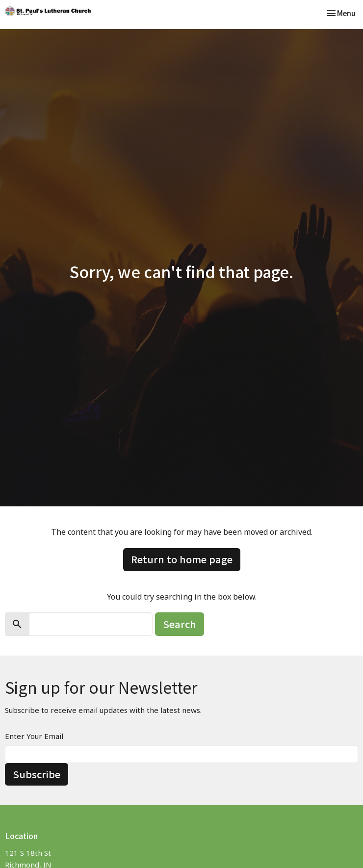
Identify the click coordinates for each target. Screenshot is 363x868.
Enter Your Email (34, 736)
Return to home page (182, 559)
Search (180, 624)
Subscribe (37, 774)
